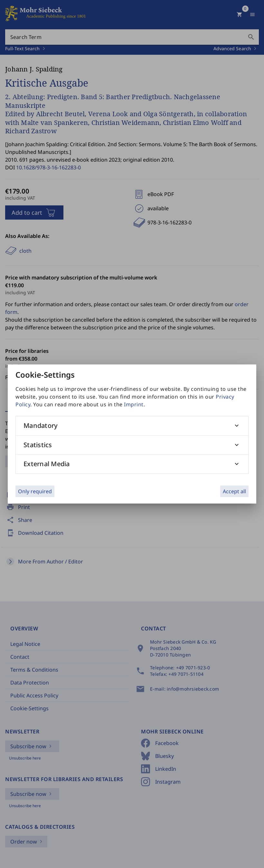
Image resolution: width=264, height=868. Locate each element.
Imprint (134, 404)
